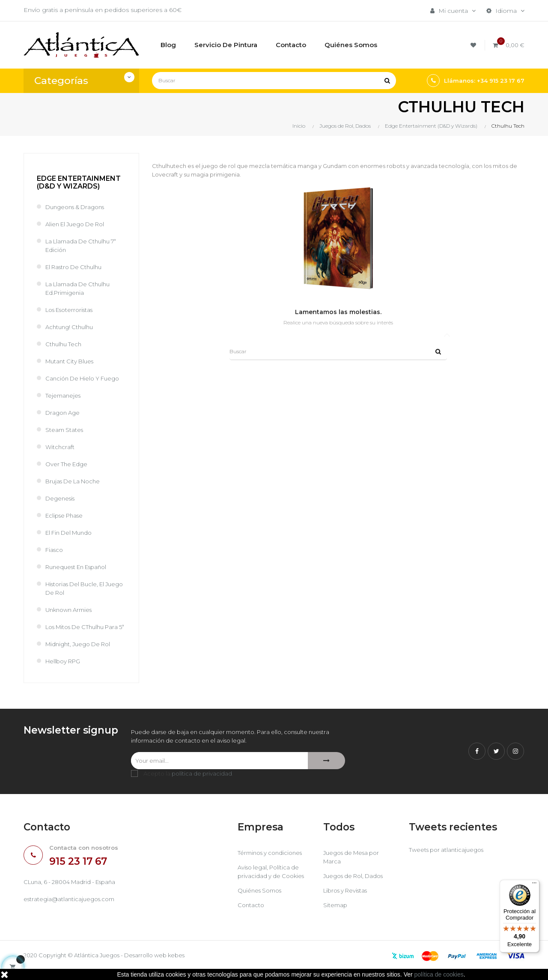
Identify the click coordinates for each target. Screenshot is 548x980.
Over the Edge (68, 464)
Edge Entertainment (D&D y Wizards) (79, 182)
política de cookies (439, 974)
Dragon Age (64, 413)
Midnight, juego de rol (81, 653)
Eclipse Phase (66, 515)
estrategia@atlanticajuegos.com (71, 910)
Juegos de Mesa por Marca (354, 867)
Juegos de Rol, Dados (356, 886)
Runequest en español (80, 567)
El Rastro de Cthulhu (77, 267)
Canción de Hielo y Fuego (85, 378)
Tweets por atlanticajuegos (449, 860)
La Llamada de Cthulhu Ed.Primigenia (80, 288)
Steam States (65, 430)
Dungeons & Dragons (78, 207)
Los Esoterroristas (72, 310)
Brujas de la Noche (76, 481)
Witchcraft (60, 447)
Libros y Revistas (348, 900)
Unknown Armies (71, 610)
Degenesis (61, 498)
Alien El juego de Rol (78, 224)
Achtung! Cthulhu (71, 327)
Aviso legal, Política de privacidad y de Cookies (273, 881)
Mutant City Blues (71, 361)
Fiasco (55, 550)
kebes (190, 965)
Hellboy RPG (65, 670)
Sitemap (336, 915)
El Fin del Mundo (71, 533)
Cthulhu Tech (65, 344)
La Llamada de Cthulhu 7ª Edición (84, 246)
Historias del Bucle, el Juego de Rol (78, 588)
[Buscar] (274, 81)
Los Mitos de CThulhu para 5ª (78, 631)
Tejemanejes (64, 396)
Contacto (252, 915)
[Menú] (534, 885)
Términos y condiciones (273, 863)
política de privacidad (202, 783)
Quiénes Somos (262, 900)
